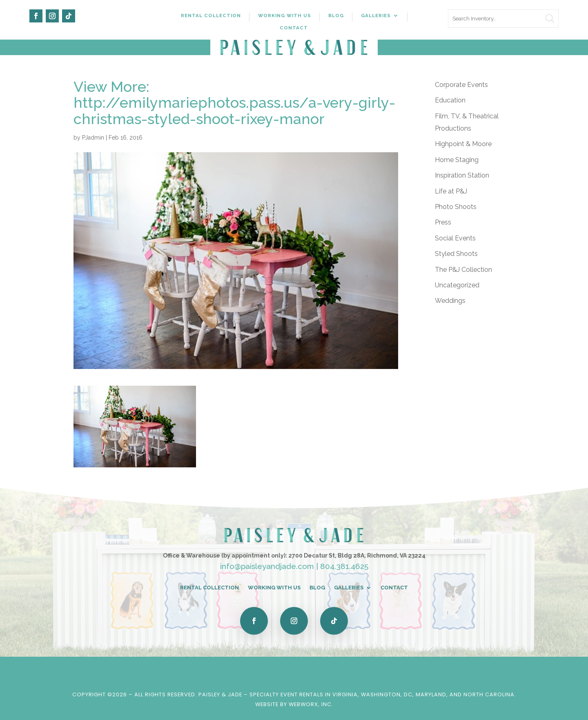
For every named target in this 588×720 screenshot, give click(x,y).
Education (450, 100)
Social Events (455, 238)
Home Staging (457, 160)
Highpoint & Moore (463, 144)
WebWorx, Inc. (311, 704)
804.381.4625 (344, 566)
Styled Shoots (456, 254)
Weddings (450, 301)
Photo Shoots (456, 207)
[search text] (503, 19)
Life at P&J (451, 191)
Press (443, 222)
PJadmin (93, 138)
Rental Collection (211, 16)
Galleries (376, 16)
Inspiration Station (462, 175)
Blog (336, 16)
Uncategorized (457, 285)
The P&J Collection (463, 270)
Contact (294, 28)
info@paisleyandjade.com (267, 566)
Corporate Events (461, 85)
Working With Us (285, 16)
